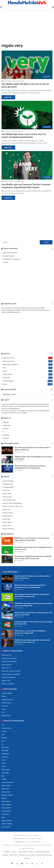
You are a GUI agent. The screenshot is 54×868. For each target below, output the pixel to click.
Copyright (18, 842)
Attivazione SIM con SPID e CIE (13, 506)
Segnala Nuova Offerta (10, 253)
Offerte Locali (6, 681)
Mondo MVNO (7, 522)
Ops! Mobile (5, 814)
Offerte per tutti (6, 655)
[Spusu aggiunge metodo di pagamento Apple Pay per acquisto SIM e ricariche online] (7, 597)
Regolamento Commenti (43, 852)
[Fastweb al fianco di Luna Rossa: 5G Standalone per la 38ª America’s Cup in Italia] (7, 615)
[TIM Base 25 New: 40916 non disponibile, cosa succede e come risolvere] (7, 460)
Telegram (6, 422)
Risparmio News (8, 484)
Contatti (5, 262)
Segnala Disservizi (9, 256)
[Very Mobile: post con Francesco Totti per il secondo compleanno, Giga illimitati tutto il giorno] (27, 165)
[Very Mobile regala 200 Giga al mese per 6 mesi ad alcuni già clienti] (27, 65)
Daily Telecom (6, 801)
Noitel (3, 763)
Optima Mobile (6, 785)
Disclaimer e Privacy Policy (27, 855)
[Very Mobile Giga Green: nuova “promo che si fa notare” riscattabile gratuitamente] (27, 115)
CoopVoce (5, 757)
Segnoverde (5, 789)
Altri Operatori (6, 827)
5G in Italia (6, 490)
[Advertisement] (27, 26)
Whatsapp (6, 435)
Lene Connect (6, 792)
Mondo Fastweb (8, 513)
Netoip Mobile (6, 808)
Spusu (4, 766)
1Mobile (4, 779)
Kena (3, 741)
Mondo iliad (6, 519)
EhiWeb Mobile (6, 811)
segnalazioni (16, 408)
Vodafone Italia (6, 728)
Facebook (6, 429)
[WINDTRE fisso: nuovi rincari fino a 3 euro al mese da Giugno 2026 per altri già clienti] (7, 541)
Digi (3, 776)
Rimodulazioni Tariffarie (10, 364)
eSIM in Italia (7, 494)
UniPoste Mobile (7, 824)
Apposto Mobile (7, 821)
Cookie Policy (13, 855)
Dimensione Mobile (8, 782)
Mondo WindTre (8, 516)
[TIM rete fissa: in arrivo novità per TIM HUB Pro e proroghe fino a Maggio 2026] (7, 634)
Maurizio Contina (8, 131)
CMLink (4, 798)
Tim (3, 725)
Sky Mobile (5, 750)
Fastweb (4, 738)
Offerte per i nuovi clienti (9, 658)
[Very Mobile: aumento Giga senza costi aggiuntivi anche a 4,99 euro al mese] (7, 550)
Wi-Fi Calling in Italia (9, 500)
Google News (7, 425)
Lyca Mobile (5, 773)
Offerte (5, 384)
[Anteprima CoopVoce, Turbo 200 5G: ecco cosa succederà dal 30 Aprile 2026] (7, 625)
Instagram (6, 438)
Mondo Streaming (8, 529)
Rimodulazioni (6, 715)
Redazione (7, 852)
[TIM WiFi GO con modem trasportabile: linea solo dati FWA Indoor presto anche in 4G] (7, 643)
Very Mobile (5, 747)
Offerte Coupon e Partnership (11, 674)
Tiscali (4, 760)
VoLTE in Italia (7, 497)
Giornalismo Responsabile (44, 855)
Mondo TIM (6, 510)
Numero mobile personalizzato (12, 503)
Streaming (5, 706)
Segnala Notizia (23, 852)
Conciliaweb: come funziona (12, 259)
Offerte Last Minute (8, 684)
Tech (4, 368)
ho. (3, 744)
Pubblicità (27, 858)
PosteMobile (6, 754)
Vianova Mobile (6, 805)
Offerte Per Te (6, 668)
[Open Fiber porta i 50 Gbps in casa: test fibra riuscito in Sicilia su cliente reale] (7, 450)
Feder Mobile (6, 770)
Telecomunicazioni (9, 361)
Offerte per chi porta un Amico (11, 671)
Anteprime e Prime (9, 358)
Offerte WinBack (7, 665)
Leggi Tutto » (8, 97)
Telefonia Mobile (8, 381)
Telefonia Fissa (8, 374)
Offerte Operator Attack (9, 661)
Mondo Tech (7, 525)
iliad (3, 735)
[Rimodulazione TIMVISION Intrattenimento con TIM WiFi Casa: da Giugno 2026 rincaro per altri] (7, 559)
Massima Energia (7, 795)
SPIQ (3, 817)
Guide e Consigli (8, 481)
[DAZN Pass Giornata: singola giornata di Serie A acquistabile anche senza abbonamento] (7, 469)
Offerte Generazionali (8, 677)
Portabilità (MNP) (8, 487)
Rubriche (31, 852)
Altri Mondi (6, 378)
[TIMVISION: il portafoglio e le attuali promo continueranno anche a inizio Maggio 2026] (7, 606)
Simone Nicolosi (8, 81)
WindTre (4, 731)
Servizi (5, 371)
